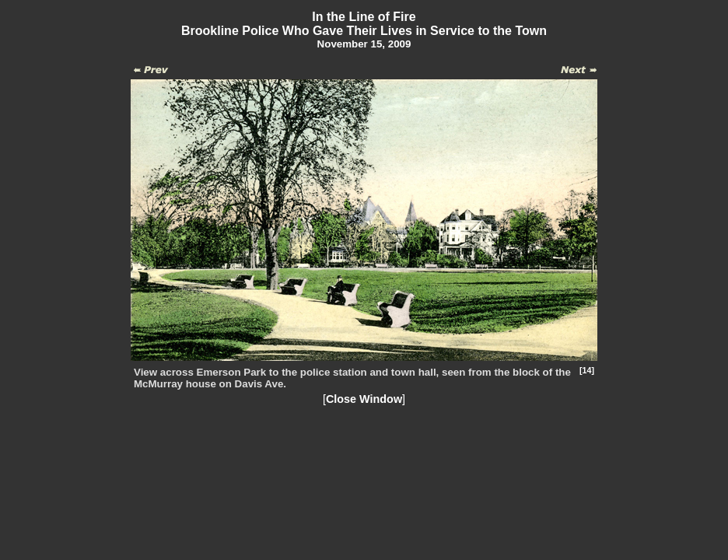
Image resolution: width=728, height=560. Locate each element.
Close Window (364, 399)
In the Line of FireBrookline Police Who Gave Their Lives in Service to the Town (364, 24)
